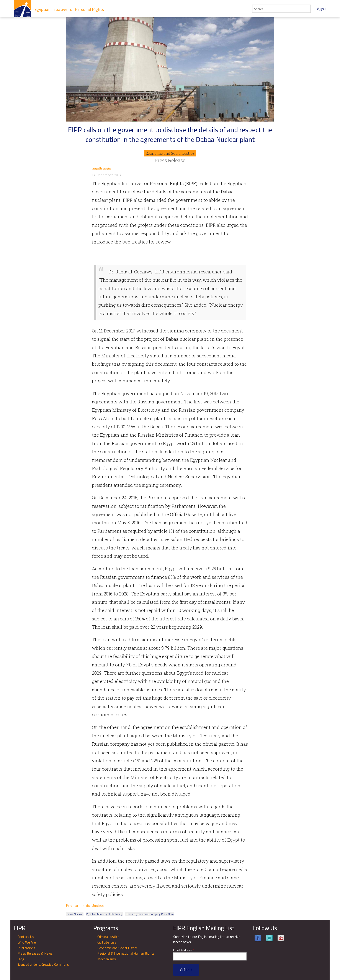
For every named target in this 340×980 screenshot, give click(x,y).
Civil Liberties (107, 942)
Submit (186, 970)
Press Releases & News (35, 953)
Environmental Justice (85, 905)
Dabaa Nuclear (75, 914)
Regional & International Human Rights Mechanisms (126, 956)
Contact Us (26, 937)
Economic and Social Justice (170, 153)
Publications (26, 948)
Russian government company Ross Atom (150, 914)
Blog (21, 959)
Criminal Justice (108, 937)
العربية (322, 9)
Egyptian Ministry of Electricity (104, 914)
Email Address (183, 950)
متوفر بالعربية (101, 168)
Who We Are (27, 942)
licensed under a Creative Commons (43, 964)
